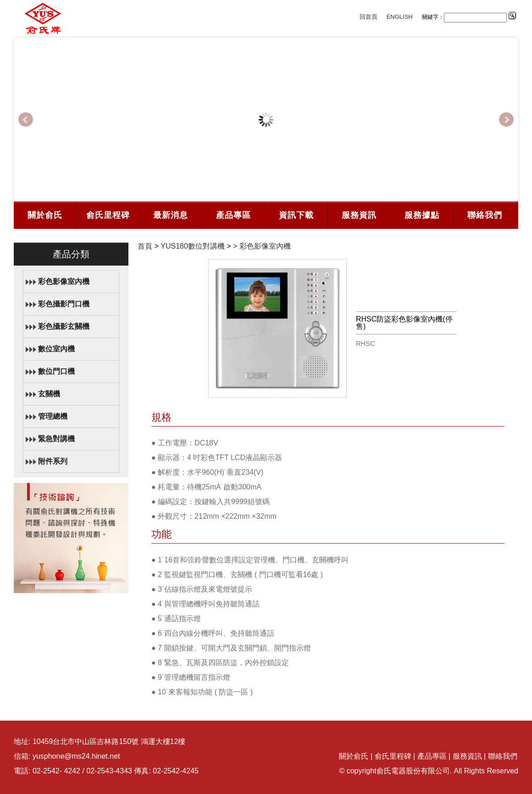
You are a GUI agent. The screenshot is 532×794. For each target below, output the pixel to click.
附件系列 (53, 461)
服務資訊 (359, 215)
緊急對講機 (56, 439)
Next (506, 120)
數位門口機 (56, 371)
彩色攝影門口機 (64, 304)
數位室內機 (56, 349)
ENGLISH (400, 17)
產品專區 (233, 215)
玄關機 (49, 394)
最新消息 (171, 215)
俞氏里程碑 (108, 215)
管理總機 (53, 416)
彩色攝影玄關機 (64, 326)
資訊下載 (296, 215)
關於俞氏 (45, 215)
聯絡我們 (485, 215)
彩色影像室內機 (64, 281)
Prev (26, 120)
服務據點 (422, 215)
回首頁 (369, 17)
